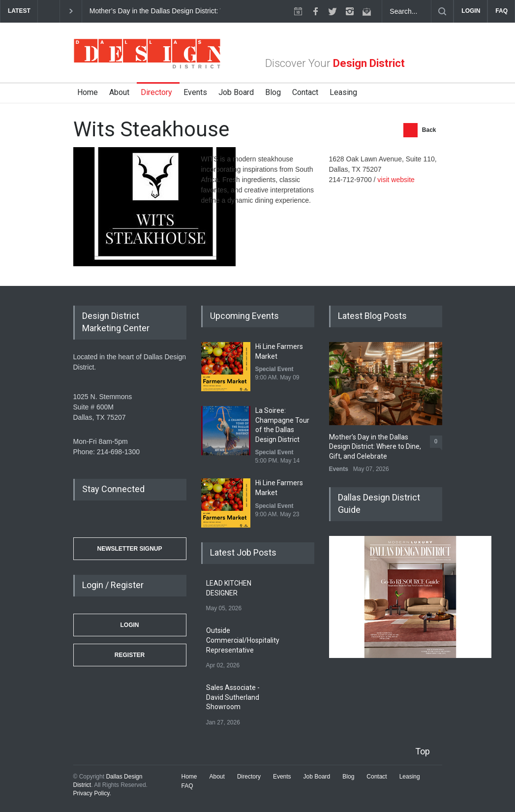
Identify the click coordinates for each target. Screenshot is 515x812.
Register (130, 655)
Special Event (274, 369)
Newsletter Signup (129, 549)
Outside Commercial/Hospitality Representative (243, 640)
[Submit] (442, 11)
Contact (305, 92)
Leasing (343, 92)
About (119, 92)
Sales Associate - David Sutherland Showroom (233, 697)
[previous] (48, 11)
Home (88, 92)
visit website (396, 180)
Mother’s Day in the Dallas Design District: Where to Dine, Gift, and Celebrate (208, 11)
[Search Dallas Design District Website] (407, 11)
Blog (273, 92)
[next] (71, 11)
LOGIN (471, 11)
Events (195, 92)
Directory (156, 92)
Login (130, 625)
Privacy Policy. (92, 793)
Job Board (236, 92)
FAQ (501, 11)
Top (423, 751)
